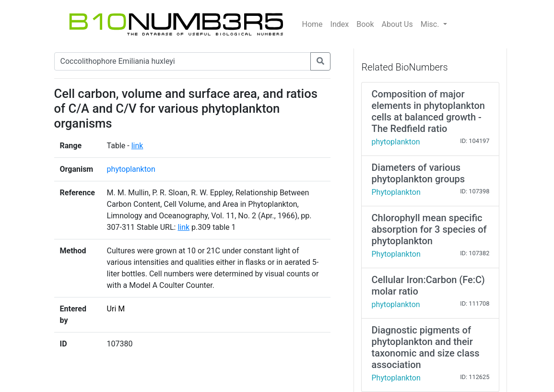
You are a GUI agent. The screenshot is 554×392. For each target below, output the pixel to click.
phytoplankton (131, 169)
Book (365, 24)
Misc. (431, 24)
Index (340, 24)
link (137, 146)
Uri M (116, 309)
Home (312, 24)
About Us (397, 24)
